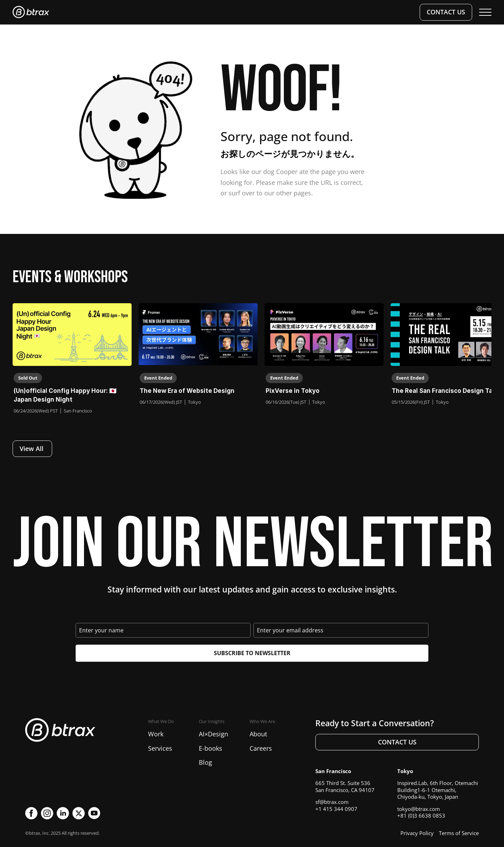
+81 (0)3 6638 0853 (421, 815)
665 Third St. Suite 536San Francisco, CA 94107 (345, 786)
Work (156, 734)
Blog (205, 762)
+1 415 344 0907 (336, 809)
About (258, 734)
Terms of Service (459, 833)
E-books (211, 748)
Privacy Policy (417, 833)
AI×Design (213, 734)
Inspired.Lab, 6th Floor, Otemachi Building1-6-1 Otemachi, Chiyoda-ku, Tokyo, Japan (438, 790)
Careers (261, 748)
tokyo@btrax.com (419, 809)
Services (160, 748)
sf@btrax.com (332, 802)
